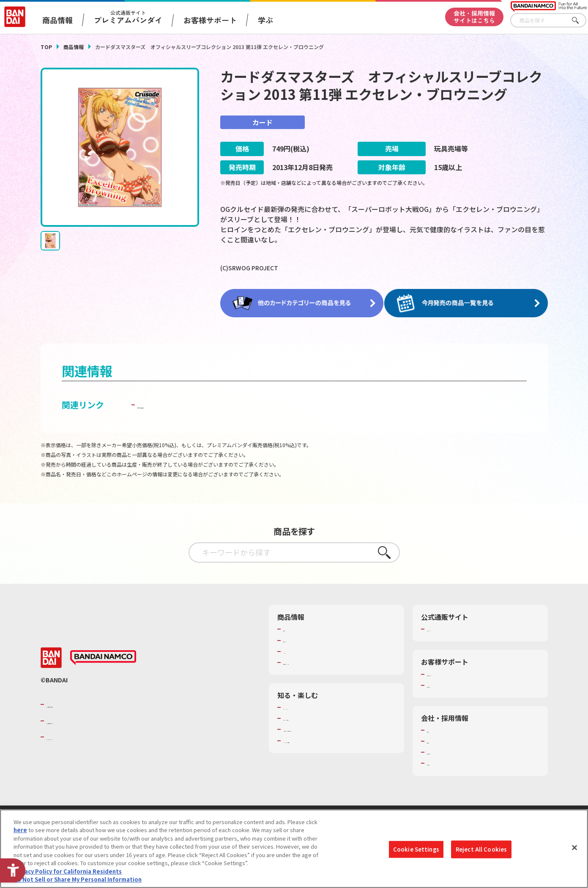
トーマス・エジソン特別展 (316, 717)
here (20, 833)
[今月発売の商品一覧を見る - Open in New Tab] (469, 303)
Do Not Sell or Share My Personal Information (78, 882)
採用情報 (438, 740)
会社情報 (438, 729)
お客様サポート (210, 20)
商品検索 (294, 628)
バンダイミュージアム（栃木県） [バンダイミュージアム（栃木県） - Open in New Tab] (324, 739)
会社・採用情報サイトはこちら (474, 17)
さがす (580, 21)
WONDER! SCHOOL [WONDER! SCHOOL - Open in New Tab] (307, 706)
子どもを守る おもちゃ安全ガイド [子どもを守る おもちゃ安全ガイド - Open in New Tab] (202, 403)
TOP (46, 47)
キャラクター (299, 650)
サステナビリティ (449, 751)
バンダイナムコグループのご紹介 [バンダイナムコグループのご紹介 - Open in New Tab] (97, 703)
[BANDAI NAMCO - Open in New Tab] (103, 657)
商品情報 (74, 47)
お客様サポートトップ (454, 673)
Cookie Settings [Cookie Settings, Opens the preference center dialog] (416, 852)
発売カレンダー (302, 639)
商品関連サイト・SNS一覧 (316, 661)
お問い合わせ (443, 762)
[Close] (574, 850)
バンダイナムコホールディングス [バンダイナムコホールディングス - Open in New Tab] (97, 719)
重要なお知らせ (446, 684)
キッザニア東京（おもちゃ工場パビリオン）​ (338, 728)
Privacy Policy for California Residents (68, 874)
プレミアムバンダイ (452, 628)
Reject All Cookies (481, 852)
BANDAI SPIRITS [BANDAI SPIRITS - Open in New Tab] (72, 736)
